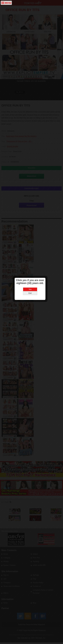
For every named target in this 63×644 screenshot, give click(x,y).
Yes (32, 322)
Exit (32, 326)
